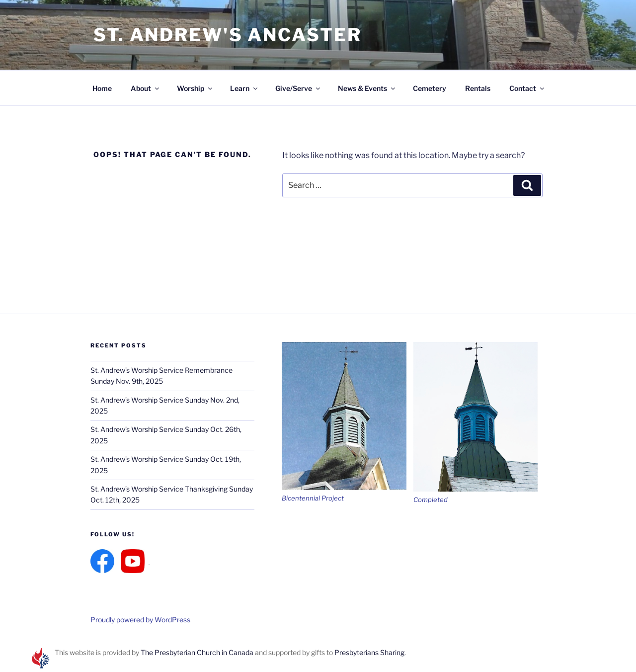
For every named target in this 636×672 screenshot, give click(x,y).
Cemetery (430, 88)
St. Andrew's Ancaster (227, 35)
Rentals (478, 88)
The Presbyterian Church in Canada (197, 652)
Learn (244, 88)
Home (102, 88)
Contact (527, 88)
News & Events (367, 88)
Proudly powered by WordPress (140, 620)
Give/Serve (298, 88)
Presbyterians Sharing (369, 652)
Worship (195, 88)
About (146, 88)
